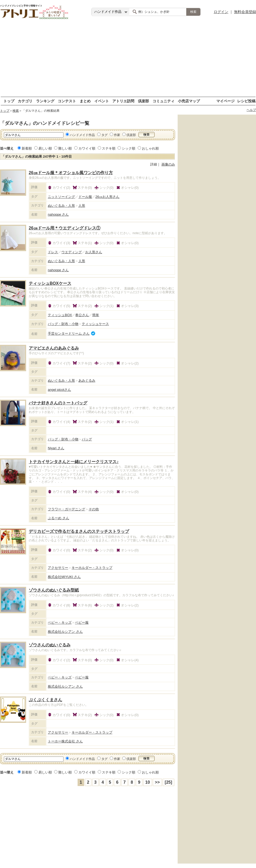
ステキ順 (109, 148)
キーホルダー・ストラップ (92, 568)
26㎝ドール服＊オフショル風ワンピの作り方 (71, 173)
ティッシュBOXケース (50, 283)
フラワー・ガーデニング (66, 509)
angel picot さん (59, 390)
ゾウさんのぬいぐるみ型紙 (54, 590)
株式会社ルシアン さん (65, 632)
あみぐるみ (87, 380)
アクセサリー (58, 568)
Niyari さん (56, 448)
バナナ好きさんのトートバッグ (58, 403)
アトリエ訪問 (123, 101)
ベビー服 (82, 622)
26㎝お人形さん (107, 197)
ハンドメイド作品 (82, 135)
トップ (9, 101)
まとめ (85, 101)
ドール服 (85, 197)
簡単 (96, 315)
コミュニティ (164, 101)
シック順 (129, 148)
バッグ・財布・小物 (63, 324)
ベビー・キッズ (60, 622)
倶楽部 (143, 101)
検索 (16, 111)
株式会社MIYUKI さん (64, 577)
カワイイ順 (87, 148)
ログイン (221, 12)
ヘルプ (251, 110)
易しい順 (45, 148)
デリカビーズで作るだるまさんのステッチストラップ (79, 531)
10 (148, 782)
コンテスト (67, 101)
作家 (117, 135)
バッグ (87, 439)
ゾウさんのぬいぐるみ (50, 645)
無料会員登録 (245, 12)
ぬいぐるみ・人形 (61, 206)
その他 (94, 509)
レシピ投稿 (246, 101)
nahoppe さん (58, 214)
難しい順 (65, 148)
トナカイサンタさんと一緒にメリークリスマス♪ (74, 462)
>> (157, 782)
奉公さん (82, 315)
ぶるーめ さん (59, 518)
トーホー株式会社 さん (65, 741)
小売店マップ (189, 101)
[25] (168, 782)
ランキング (45, 101)
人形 (82, 206)
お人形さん (94, 252)
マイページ (225, 101)
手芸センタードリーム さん (69, 333)
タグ (104, 135)
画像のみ (168, 164)
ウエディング (72, 252)
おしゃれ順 (150, 148)
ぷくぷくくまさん (45, 700)
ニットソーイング (61, 197)
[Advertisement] (128, 60)
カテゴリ (25, 101)
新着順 (27, 148)
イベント (102, 101)
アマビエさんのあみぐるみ (54, 348)
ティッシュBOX (60, 315)
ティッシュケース (95, 324)
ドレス (53, 252)
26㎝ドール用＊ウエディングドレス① (65, 228)
